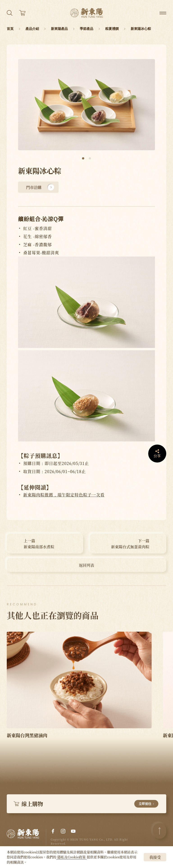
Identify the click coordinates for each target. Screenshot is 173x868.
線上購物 (86, 804)
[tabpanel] (86, 105)
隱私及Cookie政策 (72, 857)
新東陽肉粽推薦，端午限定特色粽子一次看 (64, 495)
